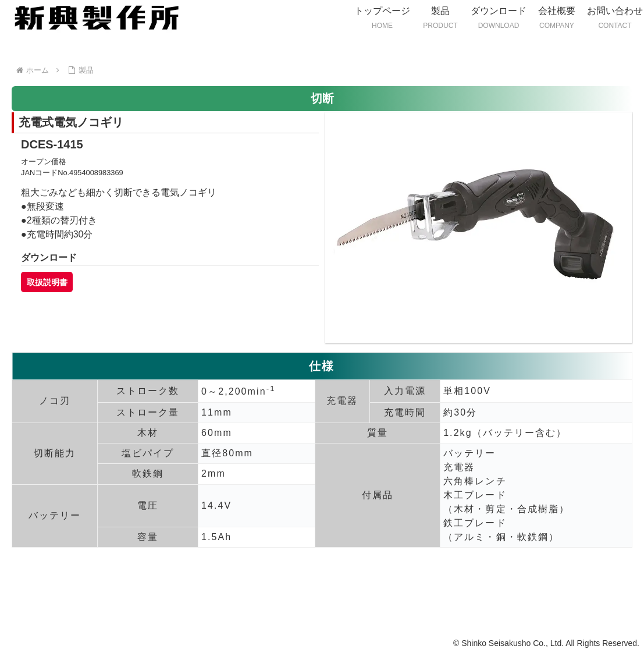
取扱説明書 (47, 282)
